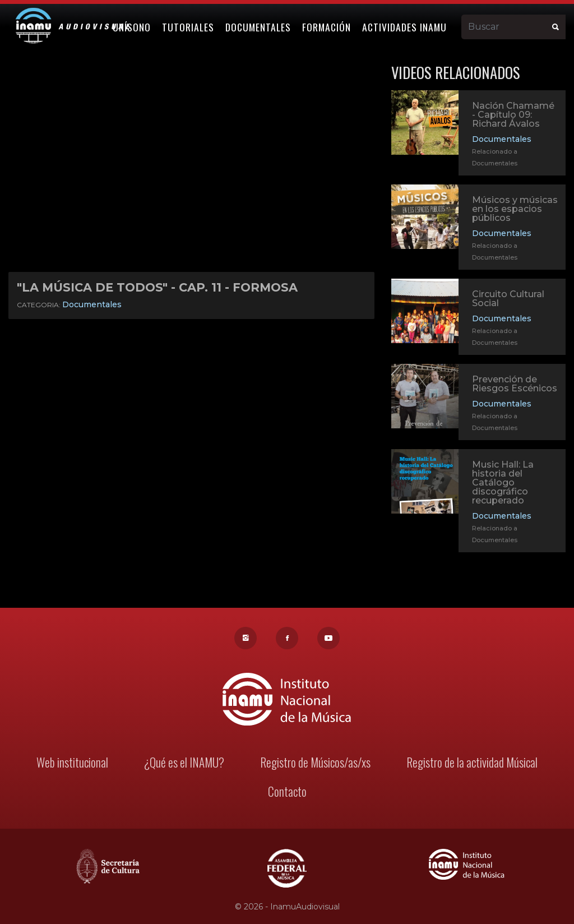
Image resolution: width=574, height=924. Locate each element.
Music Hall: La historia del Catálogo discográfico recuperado (503, 483)
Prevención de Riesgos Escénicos (515, 384)
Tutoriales (189, 26)
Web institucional (74, 763)
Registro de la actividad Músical (470, 763)
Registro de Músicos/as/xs (315, 763)
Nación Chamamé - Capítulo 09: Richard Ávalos (513, 115)
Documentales (259, 26)
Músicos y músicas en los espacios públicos (515, 209)
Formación (327, 26)
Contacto (287, 793)
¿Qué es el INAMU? (185, 763)
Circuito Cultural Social (508, 299)
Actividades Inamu (405, 26)
